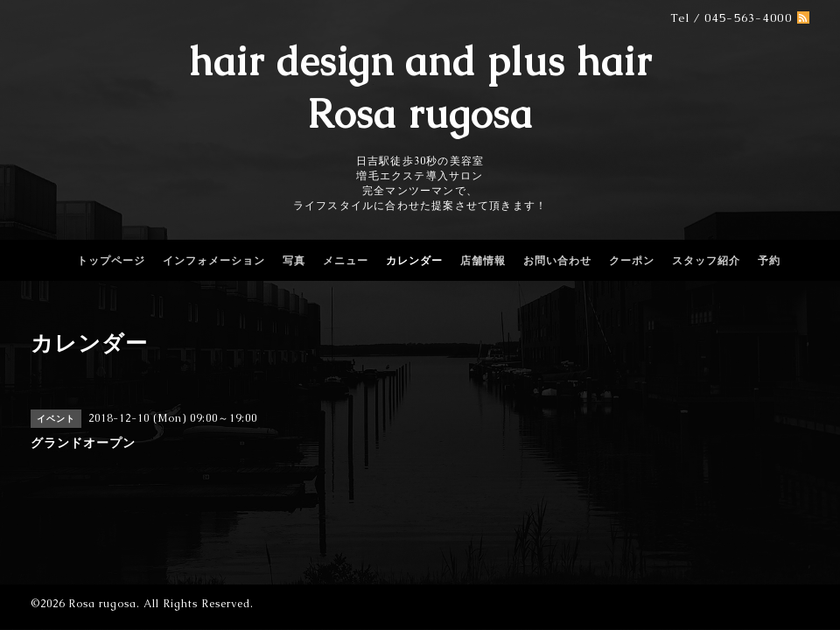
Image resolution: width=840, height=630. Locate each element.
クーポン (632, 261)
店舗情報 (483, 261)
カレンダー (414, 261)
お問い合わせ (557, 261)
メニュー (346, 261)
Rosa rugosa (102, 604)
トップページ (111, 261)
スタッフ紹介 (706, 261)
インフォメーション (214, 261)
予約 (769, 261)
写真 (294, 261)
